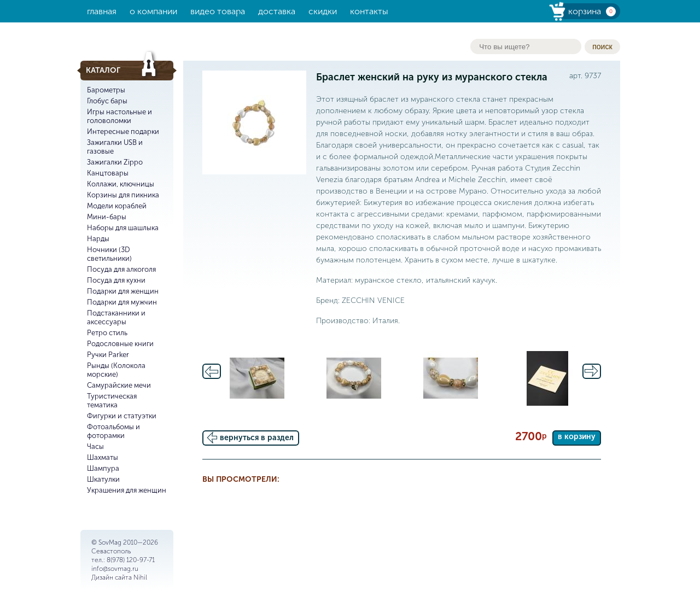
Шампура (103, 468)
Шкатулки (103, 479)
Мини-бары (107, 217)
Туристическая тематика (112, 401)
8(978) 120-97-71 (131, 560)
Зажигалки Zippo (115, 162)
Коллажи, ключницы (121, 184)
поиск (602, 46)
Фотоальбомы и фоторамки (113, 431)
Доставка (277, 11)
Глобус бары (107, 101)
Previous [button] (212, 371)
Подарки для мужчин (122, 302)
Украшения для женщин (127, 490)
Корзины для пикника (123, 195)
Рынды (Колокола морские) (116, 370)
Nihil (140, 577)
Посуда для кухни (116, 280)
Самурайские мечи (119, 385)
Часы (95, 446)
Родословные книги (120, 344)
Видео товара (218, 11)
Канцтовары (108, 173)
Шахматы (103, 457)
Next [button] (592, 371)
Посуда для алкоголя (121, 269)
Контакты (369, 11)
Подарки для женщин (123, 291)
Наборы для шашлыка (123, 228)
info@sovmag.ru (115, 569)
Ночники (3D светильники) (109, 254)
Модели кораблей (117, 206)
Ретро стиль (107, 333)
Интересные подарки (123, 132)
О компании (153, 11)
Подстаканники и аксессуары (116, 317)
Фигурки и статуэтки (122, 416)
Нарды (98, 239)
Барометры (106, 90)
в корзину (577, 437)
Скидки (323, 11)
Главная (102, 11)
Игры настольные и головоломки (119, 116)
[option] (257, 378)
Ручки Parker (108, 355)
